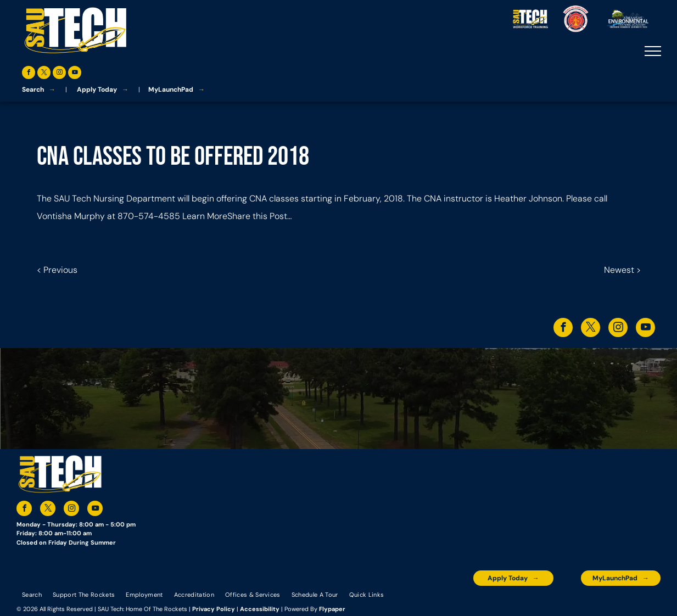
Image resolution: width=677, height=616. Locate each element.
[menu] (653, 51)
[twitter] (44, 74)
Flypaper (332, 609)
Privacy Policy (214, 609)
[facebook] (29, 74)
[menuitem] (32, 594)
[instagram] (59, 74)
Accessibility (260, 609)
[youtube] (75, 74)
